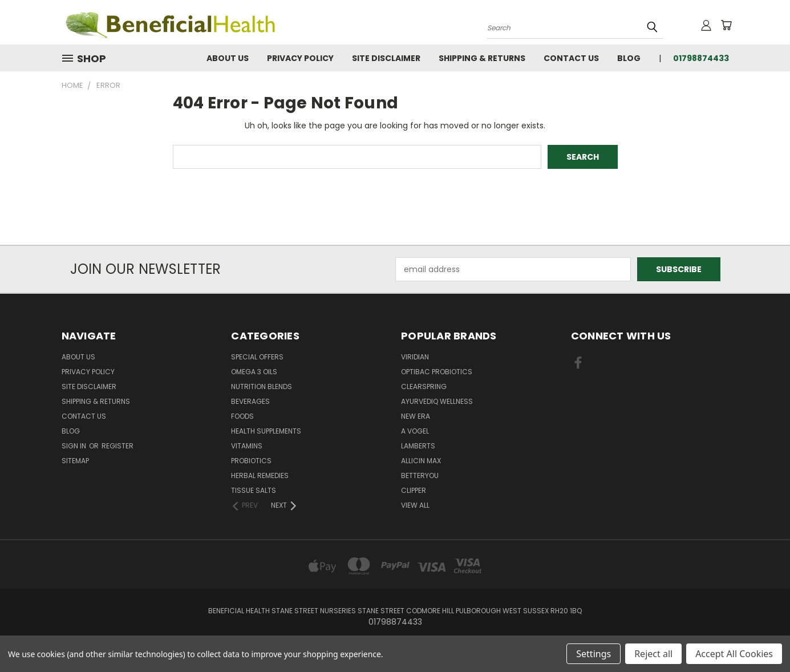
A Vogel (415, 431)
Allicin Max (421, 461)
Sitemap (75, 461)
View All (415, 505)
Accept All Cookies (734, 654)
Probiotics (251, 461)
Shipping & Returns (482, 58)
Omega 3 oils (254, 372)
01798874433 (701, 58)
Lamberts (418, 446)
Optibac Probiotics (437, 372)
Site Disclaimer (386, 58)
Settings (593, 654)
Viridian (415, 357)
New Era (416, 416)
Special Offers (257, 357)
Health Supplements (266, 431)
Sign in (75, 446)
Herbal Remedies (260, 475)
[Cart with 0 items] (726, 25)
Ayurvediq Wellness (437, 401)
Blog (629, 58)
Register (118, 446)
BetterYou (420, 475)
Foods (242, 416)
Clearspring (424, 386)
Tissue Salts (254, 490)
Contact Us (571, 58)
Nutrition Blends (262, 386)
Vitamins (247, 446)
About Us (228, 58)
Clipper (414, 490)
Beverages (250, 401)
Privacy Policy (300, 58)
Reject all (653, 654)
